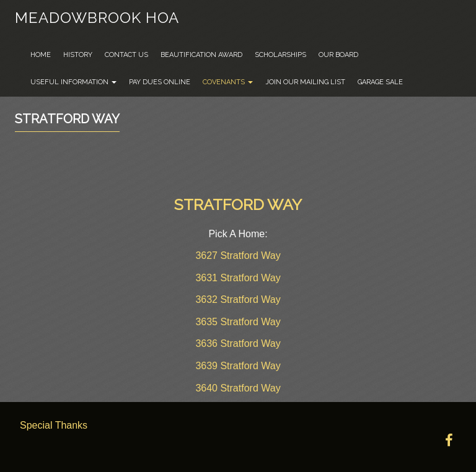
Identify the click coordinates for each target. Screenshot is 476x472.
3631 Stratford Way (238, 278)
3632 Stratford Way (238, 299)
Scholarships (280, 55)
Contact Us (126, 55)
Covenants (228, 82)
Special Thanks (54, 425)
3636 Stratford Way (238, 343)
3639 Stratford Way (238, 366)
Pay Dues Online (160, 82)
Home (41, 55)
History (78, 55)
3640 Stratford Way (238, 388)
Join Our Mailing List (305, 82)
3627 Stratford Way (238, 256)
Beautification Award (201, 55)
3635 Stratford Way (238, 322)
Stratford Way (67, 119)
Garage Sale (380, 82)
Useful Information (73, 82)
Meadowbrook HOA (97, 18)
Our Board (338, 55)
